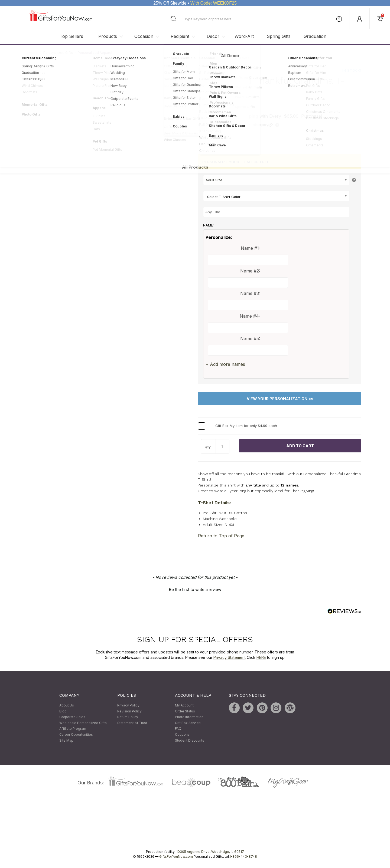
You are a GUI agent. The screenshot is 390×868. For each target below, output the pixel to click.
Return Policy (128, 717)
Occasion (144, 36)
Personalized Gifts (58, 53)
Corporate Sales (72, 717)
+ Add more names (225, 364)
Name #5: (250, 339)
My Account (184, 705)
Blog (63, 711)
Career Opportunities (76, 734)
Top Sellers (71, 36)
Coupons (182, 734)
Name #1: (250, 248)
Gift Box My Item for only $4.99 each (246, 426)
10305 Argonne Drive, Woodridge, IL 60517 (210, 852)
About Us (67, 705)
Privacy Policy (128, 705)
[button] (195, 589)
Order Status (185, 711)
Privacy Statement (230, 657)
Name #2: (250, 271)
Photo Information (189, 717)
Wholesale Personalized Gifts (83, 723)
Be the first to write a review (195, 590)
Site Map (66, 740)
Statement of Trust (132, 723)
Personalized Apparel (95, 53)
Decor (213, 36)
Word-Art (244, 36)
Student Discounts (190, 740)
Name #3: (250, 293)
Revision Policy (129, 711)
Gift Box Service (188, 723)
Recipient (180, 36)
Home (34, 53)
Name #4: (250, 316)
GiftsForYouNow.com (176, 857)
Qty (208, 447)
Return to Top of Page (221, 536)
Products (108, 36)
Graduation (315, 36)
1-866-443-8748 (243, 857)
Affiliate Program (73, 729)
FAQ (178, 729)
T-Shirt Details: (214, 503)
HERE (261, 657)
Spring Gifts (279, 36)
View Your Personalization (280, 399)
